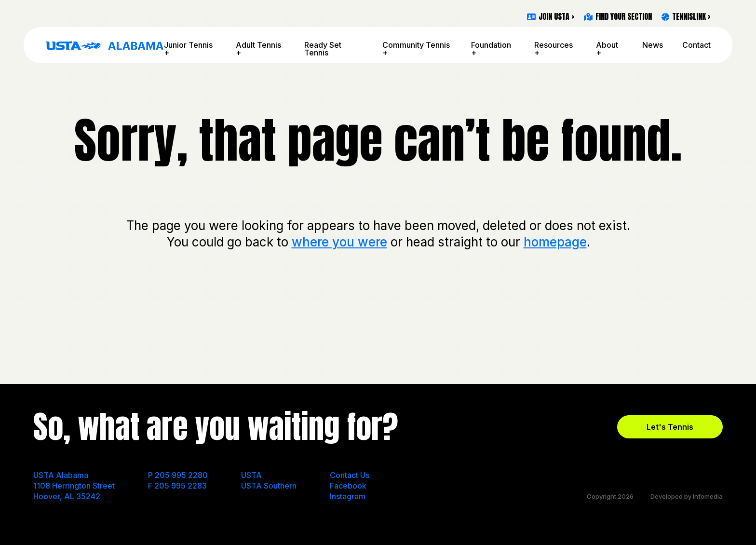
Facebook (348, 486)
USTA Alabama (105, 45)
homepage (555, 242)
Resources (553, 45)
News (653, 45)
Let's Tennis (670, 427)
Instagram (348, 496)
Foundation (491, 45)
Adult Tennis (258, 45)
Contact (696, 45)
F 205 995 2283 (177, 486)
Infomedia (708, 496)
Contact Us (350, 475)
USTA (251, 475)
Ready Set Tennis (323, 49)
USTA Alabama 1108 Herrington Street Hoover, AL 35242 (74, 486)
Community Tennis (416, 45)
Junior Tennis (188, 45)
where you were (339, 242)
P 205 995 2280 (178, 475)
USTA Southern (269, 486)
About (607, 45)
